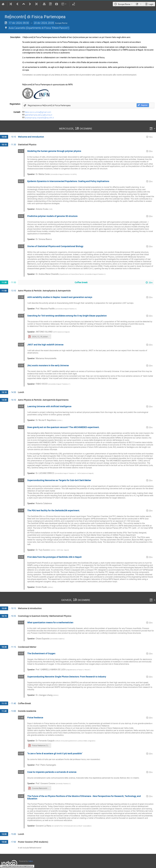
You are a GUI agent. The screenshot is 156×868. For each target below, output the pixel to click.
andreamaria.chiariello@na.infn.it (39, 118)
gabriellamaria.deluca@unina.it (38, 115)
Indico (31, 861)
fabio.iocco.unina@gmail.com (38, 112)
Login (151, 4)
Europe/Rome (124, 4)
